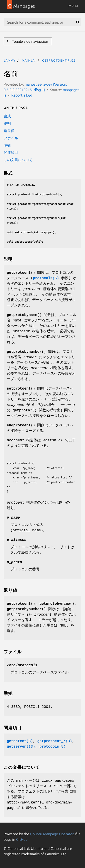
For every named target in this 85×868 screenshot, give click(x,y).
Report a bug (22, 95)
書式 (7, 116)
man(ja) (29, 60)
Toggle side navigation (30, 41)
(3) (20, 741)
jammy (10, 60)
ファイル (11, 138)
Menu (73, 5)
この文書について (18, 160)
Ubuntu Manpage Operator (52, 834)
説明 (7, 123)
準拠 (7, 145)
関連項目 (11, 152)
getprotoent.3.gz (59, 60)
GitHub (22, 839)
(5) (46, 278)
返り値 (9, 131)
